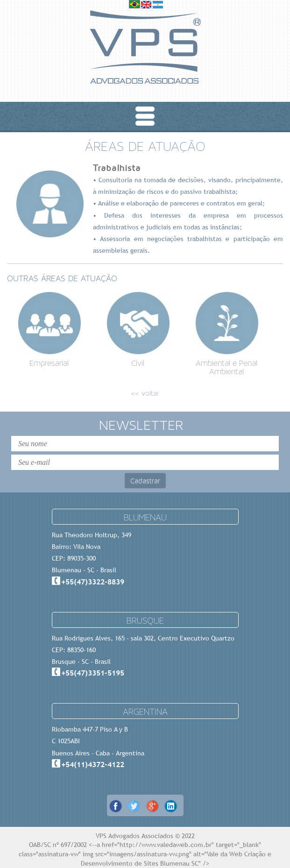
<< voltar (145, 393)
